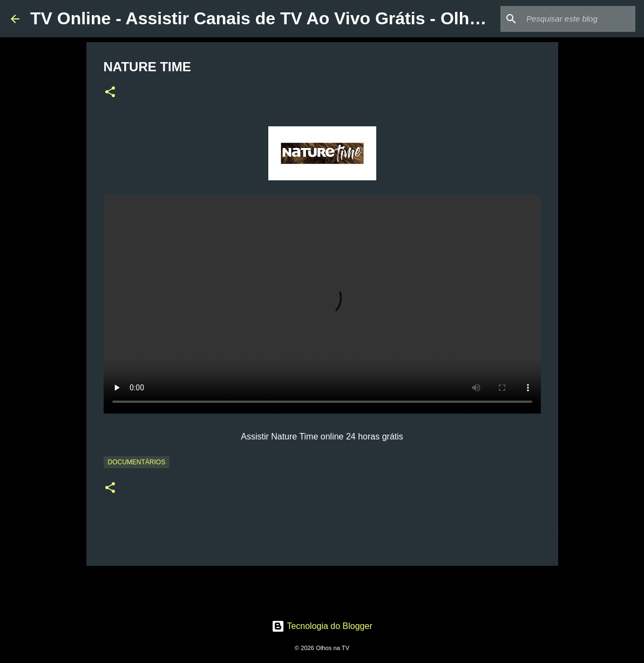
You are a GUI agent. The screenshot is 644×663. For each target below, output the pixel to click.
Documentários (137, 462)
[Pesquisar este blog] (579, 19)
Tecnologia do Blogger (322, 626)
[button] (110, 93)
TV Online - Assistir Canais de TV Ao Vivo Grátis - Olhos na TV (286, 18)
